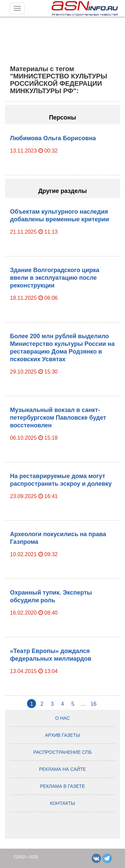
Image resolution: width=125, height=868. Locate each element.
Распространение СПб (63, 752)
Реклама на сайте (62, 769)
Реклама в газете (62, 786)
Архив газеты (62, 735)
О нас (62, 718)
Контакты (63, 803)
